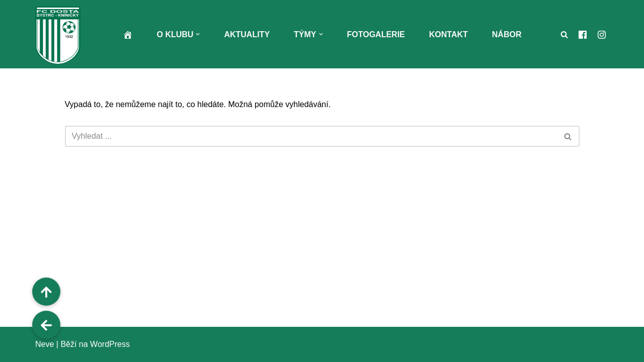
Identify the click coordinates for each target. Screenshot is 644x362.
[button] (198, 34)
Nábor (507, 34)
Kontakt (449, 34)
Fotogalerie (376, 34)
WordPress (110, 344)
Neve (45, 344)
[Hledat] (564, 34)
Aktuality (247, 34)
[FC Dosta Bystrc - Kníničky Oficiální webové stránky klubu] (60, 35)
